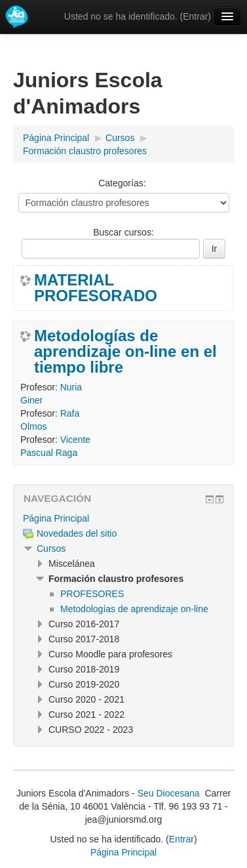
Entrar (195, 16)
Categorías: (122, 183)
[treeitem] (123, 518)
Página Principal (56, 518)
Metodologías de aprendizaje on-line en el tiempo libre (125, 352)
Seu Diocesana (169, 793)
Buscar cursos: (123, 232)
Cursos (51, 548)
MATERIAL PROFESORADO (96, 288)
